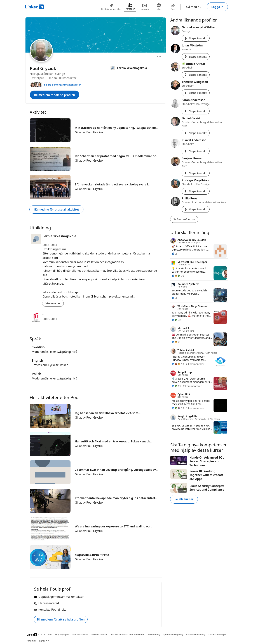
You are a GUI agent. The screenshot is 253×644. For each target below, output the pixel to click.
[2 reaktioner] (174, 254)
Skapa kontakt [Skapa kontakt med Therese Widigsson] (196, 93)
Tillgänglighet (62, 635)
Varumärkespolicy (195, 635)
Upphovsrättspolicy (173, 635)
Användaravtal (80, 635)
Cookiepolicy (153, 635)
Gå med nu (194, 7)
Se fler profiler (184, 219)
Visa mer (53, 303)
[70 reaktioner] (178, 276)
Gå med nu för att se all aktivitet (56, 209)
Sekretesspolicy (99, 635)
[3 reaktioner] (174, 298)
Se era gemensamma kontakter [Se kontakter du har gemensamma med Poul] (62, 85)
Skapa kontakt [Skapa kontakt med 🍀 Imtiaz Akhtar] (196, 75)
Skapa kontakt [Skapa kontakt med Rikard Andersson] (196, 151)
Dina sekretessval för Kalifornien (127, 635)
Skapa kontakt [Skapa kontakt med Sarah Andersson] (196, 111)
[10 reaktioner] (178, 364)
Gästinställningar (217, 635)
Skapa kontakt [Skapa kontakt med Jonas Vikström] (196, 57)
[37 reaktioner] (176, 320)
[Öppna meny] (159, 57)
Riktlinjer (31, 641)
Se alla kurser (184, 499)
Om (50, 635)
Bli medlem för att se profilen (55, 95)
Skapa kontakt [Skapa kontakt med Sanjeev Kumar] (196, 173)
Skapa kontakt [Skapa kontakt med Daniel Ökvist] (196, 133)
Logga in (217, 7)
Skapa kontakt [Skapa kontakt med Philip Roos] (196, 209)
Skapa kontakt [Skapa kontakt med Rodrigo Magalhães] (196, 191)
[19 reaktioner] (178, 408)
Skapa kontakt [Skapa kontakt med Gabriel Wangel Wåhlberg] (196, 38)
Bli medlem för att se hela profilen (61, 619)
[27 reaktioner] (176, 386)
